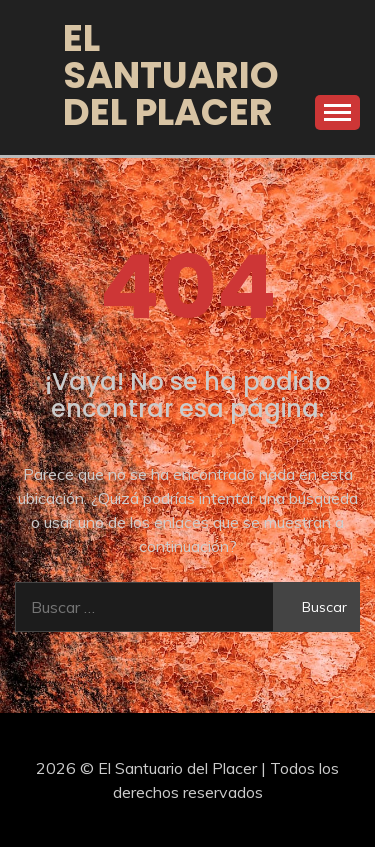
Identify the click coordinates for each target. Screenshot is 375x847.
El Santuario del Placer (171, 75)
